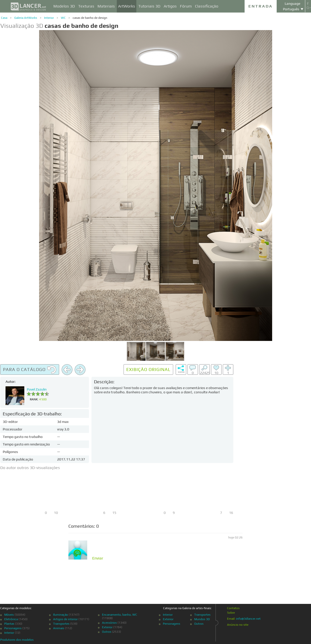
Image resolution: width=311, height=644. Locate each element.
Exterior (107, 627)
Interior (49, 18)
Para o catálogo (30, 370)
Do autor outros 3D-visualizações (30, 468)
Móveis (9, 615)
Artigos (170, 6)
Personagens (13, 628)
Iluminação (61, 615)
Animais (59, 628)
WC (63, 18)
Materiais (106, 6)
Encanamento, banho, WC (120, 615)
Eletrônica (11, 619)
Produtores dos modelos (17, 640)
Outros (107, 632)
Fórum (186, 6)
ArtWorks (127, 6)
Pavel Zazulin (37, 389)
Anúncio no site (238, 625)
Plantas (9, 624)
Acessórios (109, 623)
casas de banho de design (90, 18)
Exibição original (148, 369)
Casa (4, 18)
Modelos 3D (64, 6)
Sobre (231, 613)
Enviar (98, 558)
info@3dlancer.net (248, 619)
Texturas (86, 6)
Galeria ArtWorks (26, 18)
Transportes (61, 624)
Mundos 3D (202, 619)
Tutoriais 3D (149, 6)
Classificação (207, 6)
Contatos (233, 608)
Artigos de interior (65, 619)
